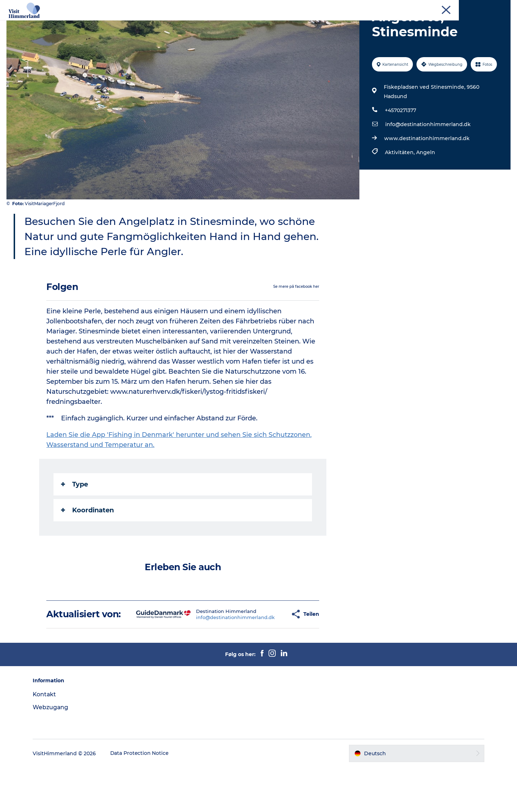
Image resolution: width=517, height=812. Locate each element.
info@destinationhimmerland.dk (428, 158)
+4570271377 (400, 144)
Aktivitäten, (400, 186)
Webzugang (54, 752)
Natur (164, 23)
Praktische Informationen (364, 23)
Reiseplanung (300, 23)
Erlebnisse (132, 23)
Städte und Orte (204, 23)
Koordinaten (88, 544)
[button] (266, 654)
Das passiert (254, 23)
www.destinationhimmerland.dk (427, 172)
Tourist (438, 7)
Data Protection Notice (143, 798)
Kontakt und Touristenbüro (481, 7)
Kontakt (48, 739)
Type (75, 518)
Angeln (425, 186)
